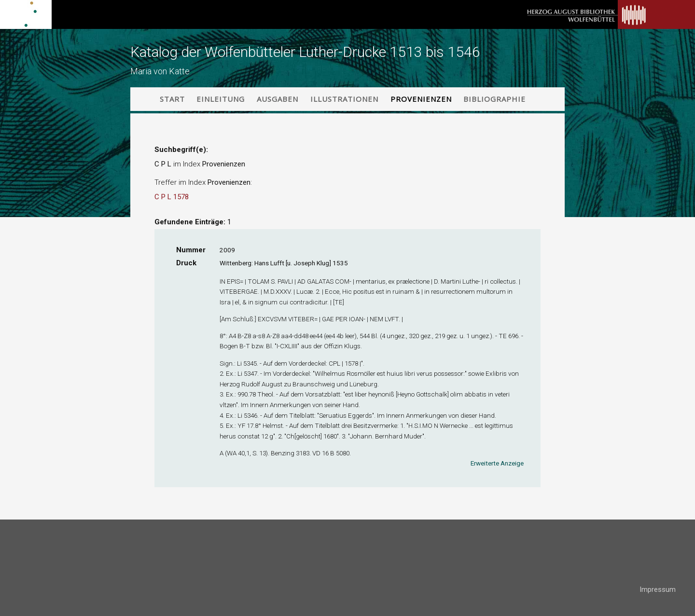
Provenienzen (421, 99)
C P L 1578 (172, 197)
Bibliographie (494, 99)
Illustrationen (344, 99)
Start (172, 99)
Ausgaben (278, 99)
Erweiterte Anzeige (497, 463)
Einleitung (221, 99)
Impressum (658, 589)
